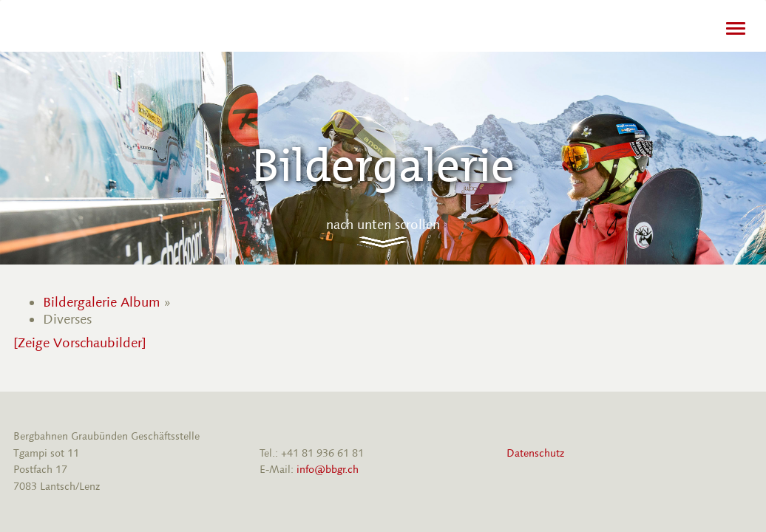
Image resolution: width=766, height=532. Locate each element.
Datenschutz (535, 453)
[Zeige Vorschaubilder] (80, 343)
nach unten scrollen (383, 225)
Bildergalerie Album (102, 302)
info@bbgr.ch (328, 470)
